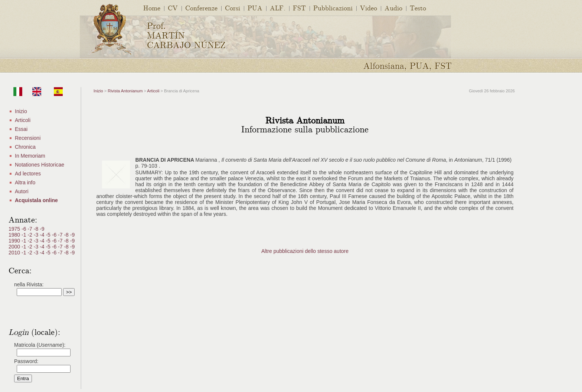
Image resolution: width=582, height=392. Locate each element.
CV (173, 8)
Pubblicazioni (333, 8)
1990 (15, 241)
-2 (30, 235)
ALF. (278, 8)
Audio (393, 8)
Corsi (233, 8)
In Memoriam (30, 156)
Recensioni (28, 138)
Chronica (25, 147)
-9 (42, 229)
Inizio (21, 111)
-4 (43, 235)
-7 (30, 229)
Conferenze (201, 8)
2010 (15, 253)
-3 (37, 235)
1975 (15, 229)
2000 (15, 247)
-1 (24, 235)
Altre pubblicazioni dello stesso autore (305, 251)
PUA (255, 8)
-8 (37, 229)
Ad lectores (28, 174)
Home (152, 8)
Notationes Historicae (40, 165)
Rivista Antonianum (125, 91)
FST (299, 8)
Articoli (23, 120)
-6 (24, 229)
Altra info (25, 182)
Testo (418, 8)
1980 (15, 235)
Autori (22, 191)
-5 (49, 235)
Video (369, 8)
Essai (21, 129)
